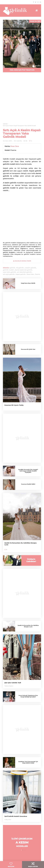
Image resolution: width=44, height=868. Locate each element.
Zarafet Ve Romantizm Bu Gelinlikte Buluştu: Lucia (28, 626)
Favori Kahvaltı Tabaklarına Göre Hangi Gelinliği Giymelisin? (28, 696)
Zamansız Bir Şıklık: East (28, 349)
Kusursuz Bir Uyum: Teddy (14, 405)
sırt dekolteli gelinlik (24, 272)
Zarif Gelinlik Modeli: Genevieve (16, 816)
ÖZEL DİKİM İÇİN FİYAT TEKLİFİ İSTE (22, 70)
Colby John (8, 820)
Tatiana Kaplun (9, 686)
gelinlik (12, 268)
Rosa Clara (15, 146)
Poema (37, 274)
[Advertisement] (22, 47)
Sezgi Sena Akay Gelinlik (28, 283)
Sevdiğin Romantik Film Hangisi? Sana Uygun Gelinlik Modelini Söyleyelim (28, 471)
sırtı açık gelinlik (9, 274)
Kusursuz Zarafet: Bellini (28, 484)
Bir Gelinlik (18, 141)
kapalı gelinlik (21, 274)
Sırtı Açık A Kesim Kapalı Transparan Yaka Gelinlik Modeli (22, 133)
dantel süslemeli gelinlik (23, 270)
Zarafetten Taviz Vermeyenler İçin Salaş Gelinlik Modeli (28, 762)
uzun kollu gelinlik (9, 272)
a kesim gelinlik (30, 268)
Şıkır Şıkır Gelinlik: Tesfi (13, 683)
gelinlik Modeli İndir (22, 261)
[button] (39, 44)
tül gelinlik (20, 268)
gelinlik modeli (8, 270)
